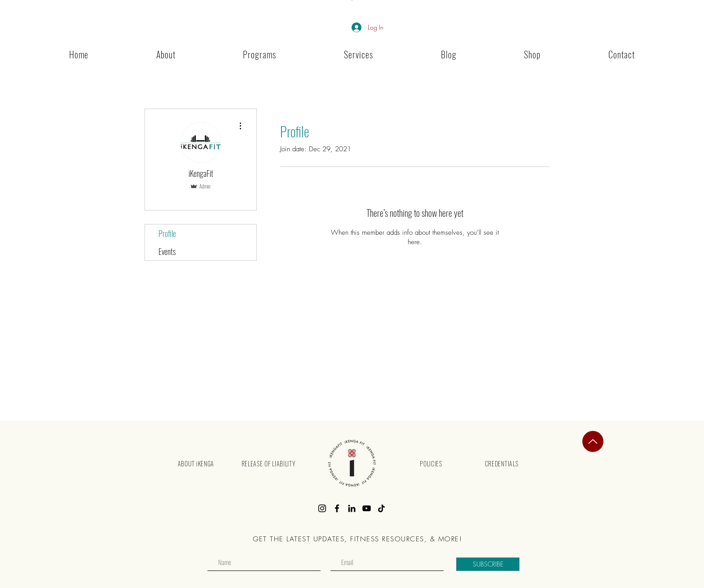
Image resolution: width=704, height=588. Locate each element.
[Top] (593, 441)
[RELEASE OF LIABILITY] (268, 463)
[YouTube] (367, 508)
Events (167, 251)
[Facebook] (337, 508)
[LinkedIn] (352, 508)
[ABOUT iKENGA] (196, 463)
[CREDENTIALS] (502, 463)
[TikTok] (381, 508)
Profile (167, 233)
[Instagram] (322, 508)
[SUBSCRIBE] (488, 564)
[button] (260, 54)
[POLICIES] (431, 463)
